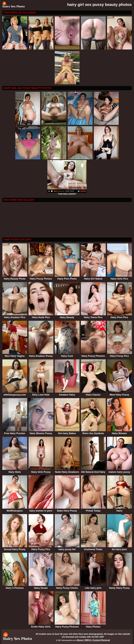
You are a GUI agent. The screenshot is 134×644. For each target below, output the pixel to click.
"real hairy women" (67, 193)
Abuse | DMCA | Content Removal (93, 640)
